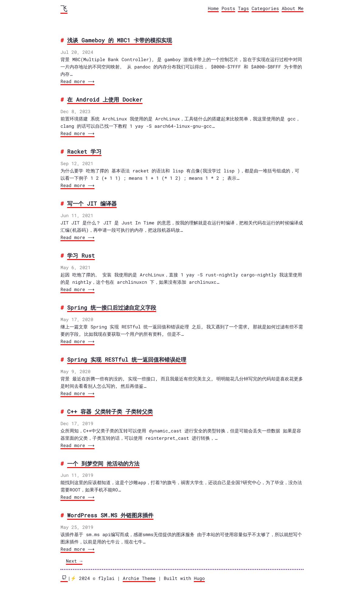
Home (213, 8)
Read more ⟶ (77, 81)
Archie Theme (139, 578)
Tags (243, 8)
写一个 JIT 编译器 (92, 203)
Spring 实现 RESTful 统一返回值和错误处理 (127, 359)
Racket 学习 (84, 151)
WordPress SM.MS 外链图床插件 (110, 515)
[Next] (74, 561)
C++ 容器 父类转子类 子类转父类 (110, 411)
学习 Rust (81, 255)
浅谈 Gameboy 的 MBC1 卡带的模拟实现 (120, 40)
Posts (228, 8)
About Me (293, 8)
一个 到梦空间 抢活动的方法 (103, 463)
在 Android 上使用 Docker (105, 99)
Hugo (199, 578)
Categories (265, 8)
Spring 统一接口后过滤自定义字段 (112, 307)
